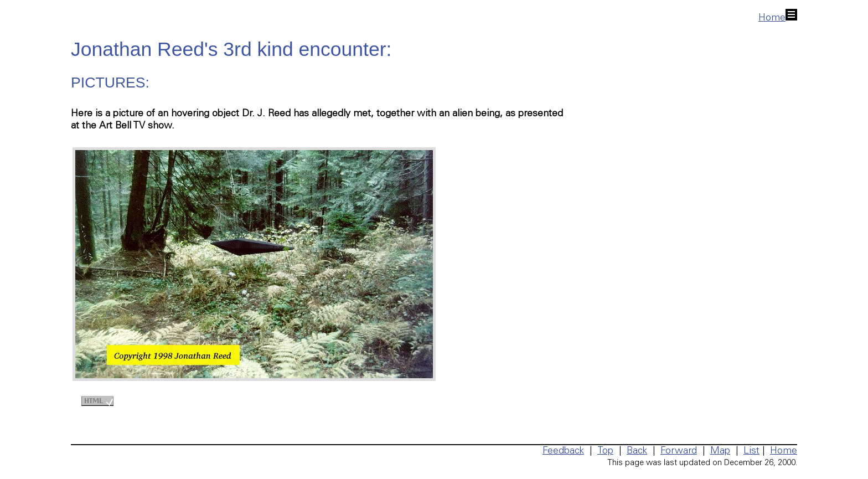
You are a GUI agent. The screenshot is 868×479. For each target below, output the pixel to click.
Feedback (563, 451)
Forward (679, 451)
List (751, 451)
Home (778, 18)
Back (637, 451)
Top (605, 451)
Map (720, 451)
